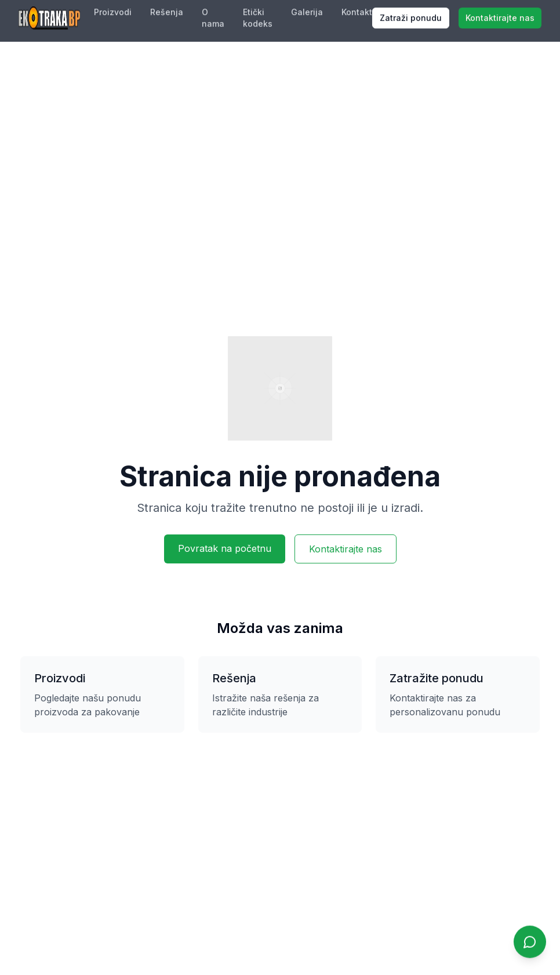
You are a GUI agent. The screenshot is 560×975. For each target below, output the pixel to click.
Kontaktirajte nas (346, 549)
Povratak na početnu (225, 548)
